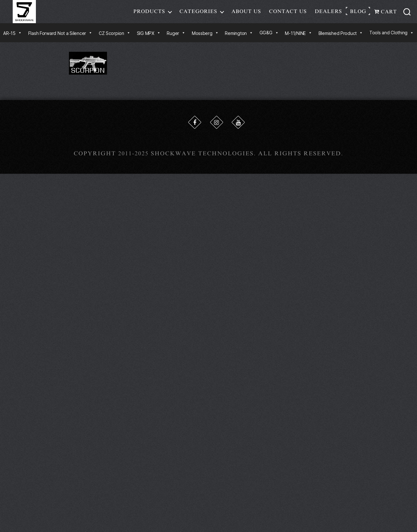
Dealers (328, 14)
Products (149, 14)
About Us (246, 14)
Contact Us (288, 14)
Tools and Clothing (392, 38)
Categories (198, 14)
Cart (386, 14)
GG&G (269, 38)
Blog (358, 14)
